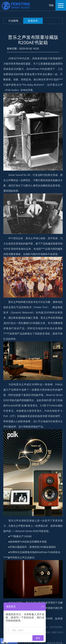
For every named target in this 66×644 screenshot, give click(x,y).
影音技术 (33, 21)
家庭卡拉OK (58, 632)
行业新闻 (13, 21)
